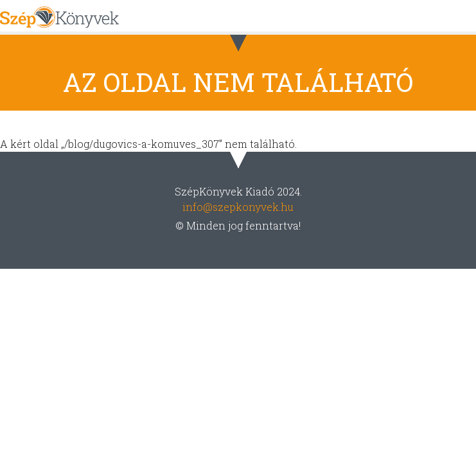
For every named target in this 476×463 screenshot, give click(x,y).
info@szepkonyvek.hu (238, 207)
